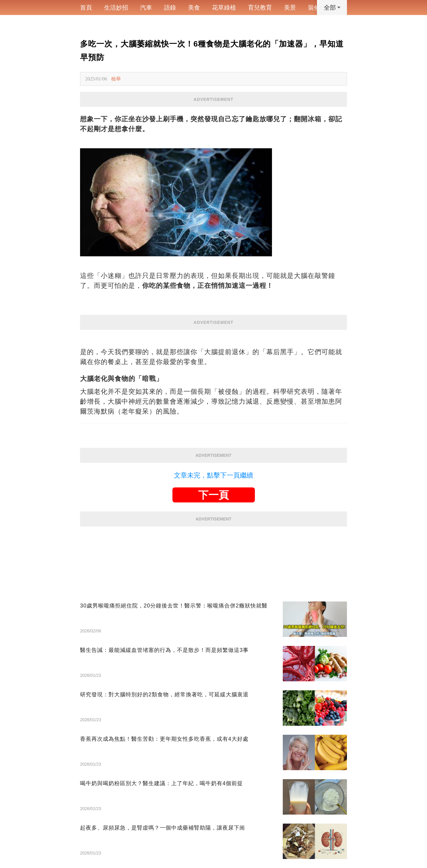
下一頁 (213, 495)
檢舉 (116, 79)
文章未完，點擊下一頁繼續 (213, 475)
